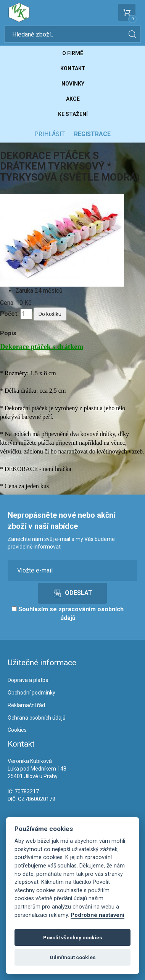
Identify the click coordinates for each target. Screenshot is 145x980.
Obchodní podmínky (31, 693)
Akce (73, 99)
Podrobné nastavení (97, 915)
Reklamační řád (26, 705)
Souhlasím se (68, 614)
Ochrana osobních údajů (37, 718)
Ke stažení (73, 114)
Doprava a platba (28, 680)
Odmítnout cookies (73, 957)
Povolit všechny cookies (73, 937)
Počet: (9, 314)
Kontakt (73, 68)
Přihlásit (50, 134)
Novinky (73, 84)
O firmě (73, 53)
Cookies (17, 730)
